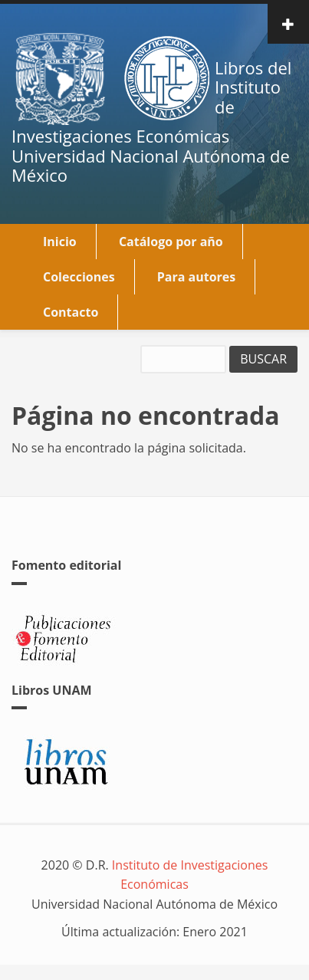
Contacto (71, 312)
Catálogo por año (171, 242)
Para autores (197, 277)
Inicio (60, 242)
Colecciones (79, 277)
